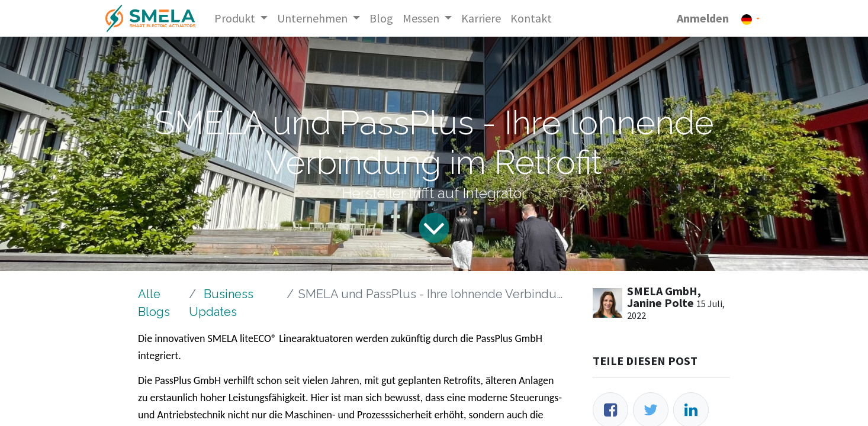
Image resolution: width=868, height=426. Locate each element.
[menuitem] (381, 18)
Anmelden (703, 18)
